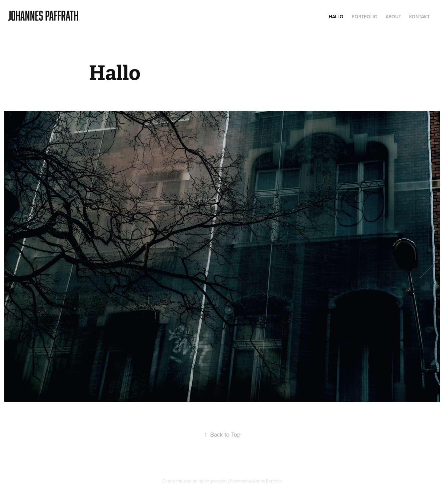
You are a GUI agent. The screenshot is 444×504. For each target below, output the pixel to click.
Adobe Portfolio (267, 481)
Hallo (336, 17)
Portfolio (365, 17)
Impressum (217, 481)
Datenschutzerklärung (183, 481)
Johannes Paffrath (43, 15)
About (393, 17)
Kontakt (419, 17)
